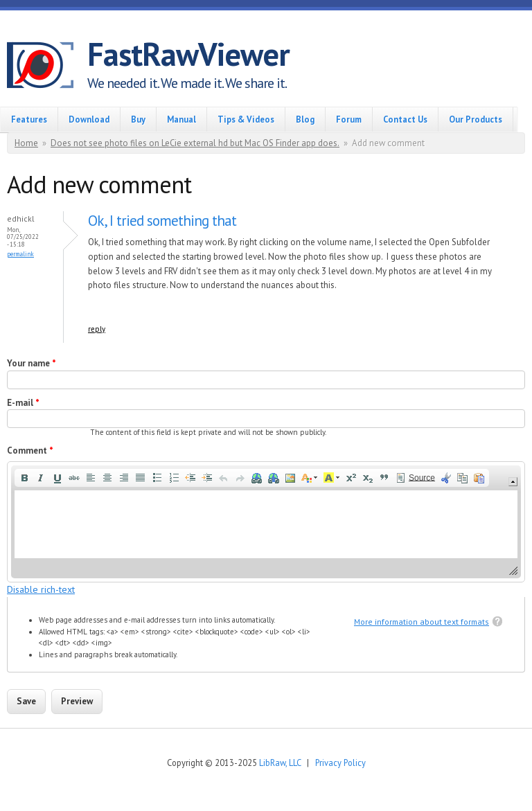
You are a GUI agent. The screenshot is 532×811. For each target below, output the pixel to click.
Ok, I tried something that (162, 221)
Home (26, 143)
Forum (349, 119)
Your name (32, 363)
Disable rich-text (41, 589)
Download (89, 119)
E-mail (23, 403)
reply (97, 329)
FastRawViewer (188, 54)
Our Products (476, 119)
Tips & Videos (246, 119)
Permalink (20, 254)
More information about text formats (422, 622)
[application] (266, 522)
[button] (24, 478)
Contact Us (405, 119)
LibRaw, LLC (280, 763)
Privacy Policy (340, 763)
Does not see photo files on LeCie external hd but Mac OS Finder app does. (195, 143)
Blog (305, 119)
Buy (138, 119)
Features (29, 119)
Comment (30, 451)
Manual (181, 119)
